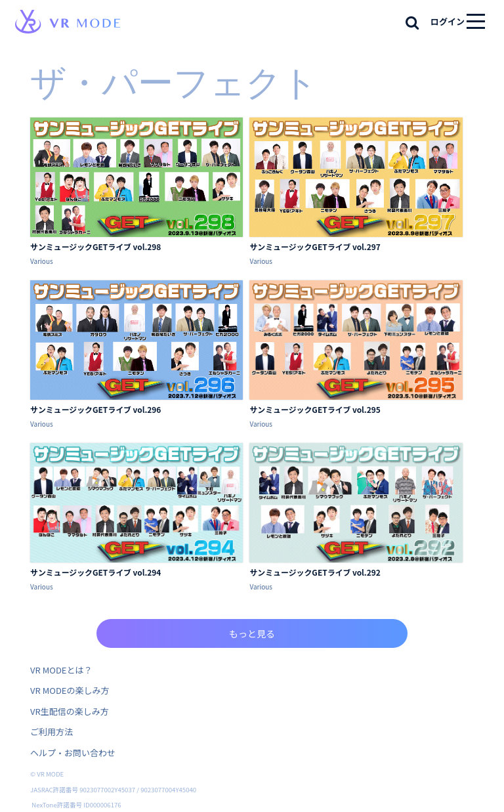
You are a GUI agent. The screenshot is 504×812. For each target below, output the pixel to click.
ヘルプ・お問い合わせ (73, 753)
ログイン (448, 21)
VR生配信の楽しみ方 (70, 711)
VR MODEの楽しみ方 (70, 690)
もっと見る (252, 633)
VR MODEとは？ (61, 670)
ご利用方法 (52, 732)
